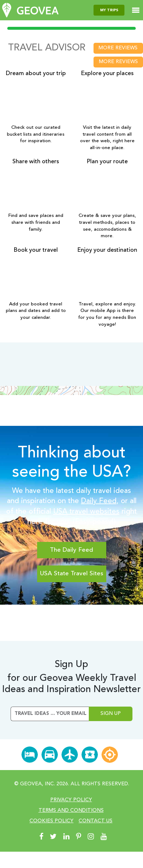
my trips (109, 10)
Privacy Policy (71, 800)
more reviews (118, 48)
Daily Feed (99, 501)
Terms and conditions (71, 810)
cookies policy (51, 821)
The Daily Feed (71, 550)
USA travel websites (86, 512)
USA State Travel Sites (72, 574)
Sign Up (111, 713)
